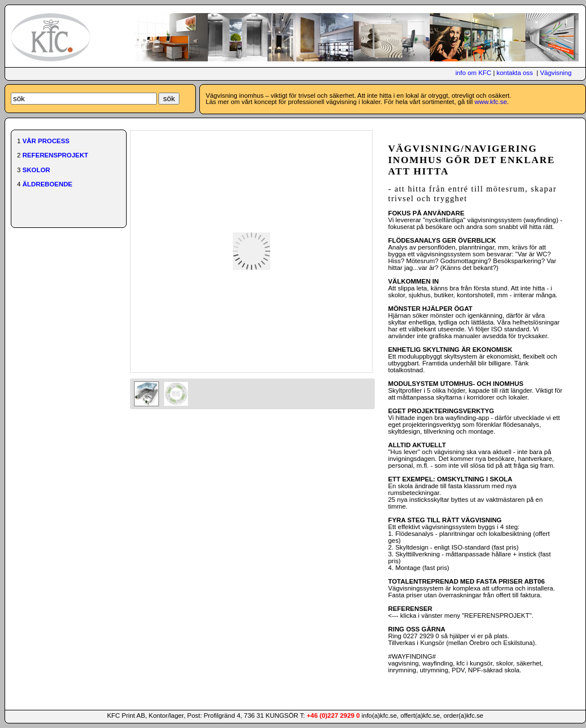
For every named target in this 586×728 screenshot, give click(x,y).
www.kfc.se (491, 102)
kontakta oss (515, 73)
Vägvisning (556, 73)
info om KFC (473, 73)
